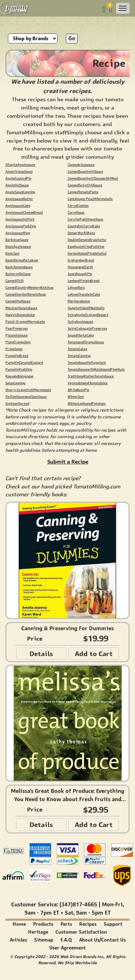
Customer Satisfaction (81, 932)
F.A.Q (66, 940)
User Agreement (67, 948)
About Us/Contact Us (102, 940)
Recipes (88, 924)
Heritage (38, 932)
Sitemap (44, 940)
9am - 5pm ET (93, 913)
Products (43, 924)
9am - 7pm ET (42, 913)
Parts (66, 924)
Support (113, 924)
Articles (18, 940)
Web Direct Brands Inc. (82, 956)
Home (19, 924)
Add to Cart (94, 654)
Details (41, 654)
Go (72, 38)
